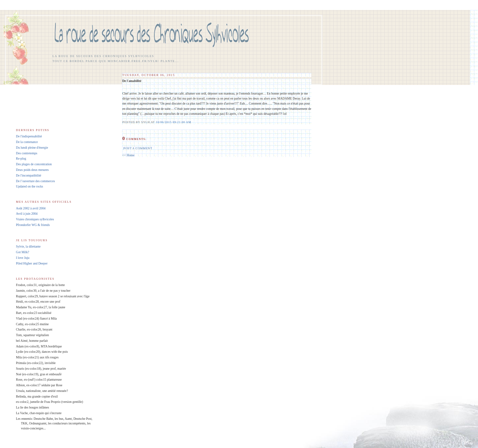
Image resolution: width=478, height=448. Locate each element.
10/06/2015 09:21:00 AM (173, 122)
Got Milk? (23, 252)
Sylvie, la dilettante (28, 246)
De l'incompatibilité (29, 175)
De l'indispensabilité (29, 136)
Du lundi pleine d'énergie (32, 148)
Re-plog (21, 158)
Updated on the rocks (30, 186)
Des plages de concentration (34, 164)
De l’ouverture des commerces (35, 181)
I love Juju (23, 258)
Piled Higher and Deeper (32, 263)
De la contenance (27, 142)
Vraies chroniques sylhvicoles (35, 219)
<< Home (128, 155)
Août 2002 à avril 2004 (31, 208)
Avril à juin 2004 (27, 214)
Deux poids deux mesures (32, 170)
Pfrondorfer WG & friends (33, 225)
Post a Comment (138, 148)
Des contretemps (27, 153)
